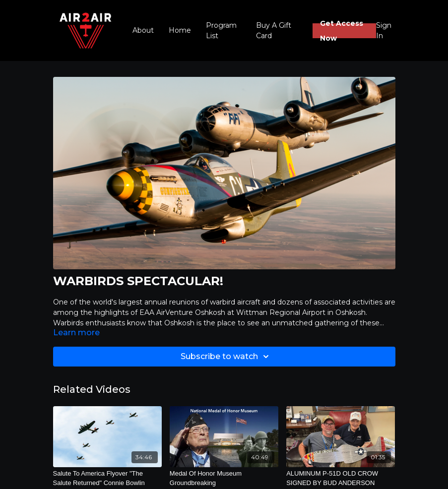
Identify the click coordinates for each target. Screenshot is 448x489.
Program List (221, 31)
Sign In (384, 31)
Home (180, 30)
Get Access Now (342, 31)
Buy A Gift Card (274, 31)
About (143, 30)
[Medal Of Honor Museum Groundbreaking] (224, 478)
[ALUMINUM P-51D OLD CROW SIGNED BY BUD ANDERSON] (341, 478)
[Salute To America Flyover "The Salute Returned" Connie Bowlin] (107, 478)
